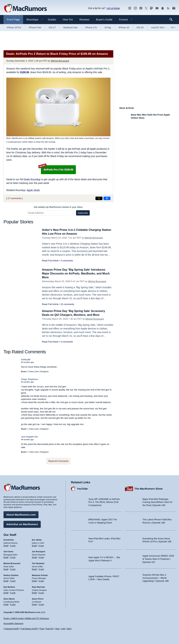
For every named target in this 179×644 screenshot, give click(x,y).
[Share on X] (99, 198)
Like (37, 371)
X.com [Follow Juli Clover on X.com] (13, 557)
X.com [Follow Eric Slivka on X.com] (41, 545)
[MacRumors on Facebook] (141, 8)
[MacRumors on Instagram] (135, 8)
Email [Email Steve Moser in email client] (6, 604)
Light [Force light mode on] (63, 629)
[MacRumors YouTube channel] (157, 8)
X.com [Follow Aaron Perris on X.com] (41, 604)
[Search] (172, 20)
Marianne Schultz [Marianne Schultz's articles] (40, 575)
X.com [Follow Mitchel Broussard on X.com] (13, 569)
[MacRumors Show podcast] (130, 8)
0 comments (67, 342)
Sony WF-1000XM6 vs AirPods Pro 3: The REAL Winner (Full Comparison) (104, 502)
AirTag (108, 27)
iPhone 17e (91, 27)
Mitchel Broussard (60, 61)
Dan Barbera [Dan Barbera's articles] (9, 586)
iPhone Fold (35, 27)
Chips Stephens (30, 379)
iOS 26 (140, 27)
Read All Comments (58, 461)
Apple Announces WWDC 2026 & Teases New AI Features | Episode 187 (158, 558)
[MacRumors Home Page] (25, 8)
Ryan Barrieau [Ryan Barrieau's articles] (39, 586)
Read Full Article (50, 261)
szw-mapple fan (29, 437)
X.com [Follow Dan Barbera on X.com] (13, 592)
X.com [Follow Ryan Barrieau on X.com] (41, 592)
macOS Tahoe (158, 27)
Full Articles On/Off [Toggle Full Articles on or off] (29, 629)
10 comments (67, 304)
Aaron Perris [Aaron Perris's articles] (38, 598)
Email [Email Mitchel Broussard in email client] (6, 569)
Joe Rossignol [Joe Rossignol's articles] (39, 551)
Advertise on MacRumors (22, 524)
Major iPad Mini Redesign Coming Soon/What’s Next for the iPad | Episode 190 (157, 502)
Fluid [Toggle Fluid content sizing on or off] (42, 629)
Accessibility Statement (13, 623)
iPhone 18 (124, 27)
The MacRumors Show (148, 488)
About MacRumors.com (21, 514)
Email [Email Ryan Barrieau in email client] (34, 592)
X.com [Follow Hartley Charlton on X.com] (13, 580)
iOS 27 (52, 27)
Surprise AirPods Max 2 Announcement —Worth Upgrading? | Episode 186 (156, 577)
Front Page (13, 19)
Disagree (44, 371)
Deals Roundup (32, 179)
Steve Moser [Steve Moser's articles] (9, 598)
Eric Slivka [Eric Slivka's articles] (37, 539)
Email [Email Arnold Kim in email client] (6, 545)
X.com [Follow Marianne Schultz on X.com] (41, 580)
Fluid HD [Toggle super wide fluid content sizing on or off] (49, 629)
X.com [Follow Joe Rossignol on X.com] (41, 557)
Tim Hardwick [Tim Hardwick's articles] (38, 563)
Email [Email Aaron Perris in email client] (34, 604)
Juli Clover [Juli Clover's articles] (8, 551)
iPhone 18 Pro (14, 27)
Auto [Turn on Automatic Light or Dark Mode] (58, 629)
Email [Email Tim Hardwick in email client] (34, 569)
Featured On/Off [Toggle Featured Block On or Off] (11, 629)
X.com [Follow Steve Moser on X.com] (13, 604)
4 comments (67, 261)
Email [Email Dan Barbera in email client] (6, 592)
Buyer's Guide (104, 19)
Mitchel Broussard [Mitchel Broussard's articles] (12, 563)
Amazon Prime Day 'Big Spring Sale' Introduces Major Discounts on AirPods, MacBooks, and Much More (76, 273)
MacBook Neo (71, 27)
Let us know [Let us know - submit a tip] (113, 8)
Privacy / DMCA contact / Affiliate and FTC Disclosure (26, 618)
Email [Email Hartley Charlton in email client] (6, 580)
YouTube (82, 488)
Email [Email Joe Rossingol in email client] (34, 557)
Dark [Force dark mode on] (69, 629)
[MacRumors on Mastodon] (151, 8)
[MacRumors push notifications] (163, 8)
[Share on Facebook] (107, 198)
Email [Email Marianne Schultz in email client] (34, 580)
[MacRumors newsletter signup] (174, 8)
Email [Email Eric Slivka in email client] (34, 545)
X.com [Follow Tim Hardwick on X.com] (41, 569)
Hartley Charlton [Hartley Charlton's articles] (11, 575)
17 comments (14, 198)
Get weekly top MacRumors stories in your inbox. (58, 207)
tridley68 (26, 360)
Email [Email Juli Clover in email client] (6, 557)
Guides (52, 19)
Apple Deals (33, 190)
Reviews (84, 19)
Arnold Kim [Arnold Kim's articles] (9, 539)
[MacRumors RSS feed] (168, 8)
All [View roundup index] (173, 27)
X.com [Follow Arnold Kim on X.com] (13, 545)
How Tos (68, 19)
